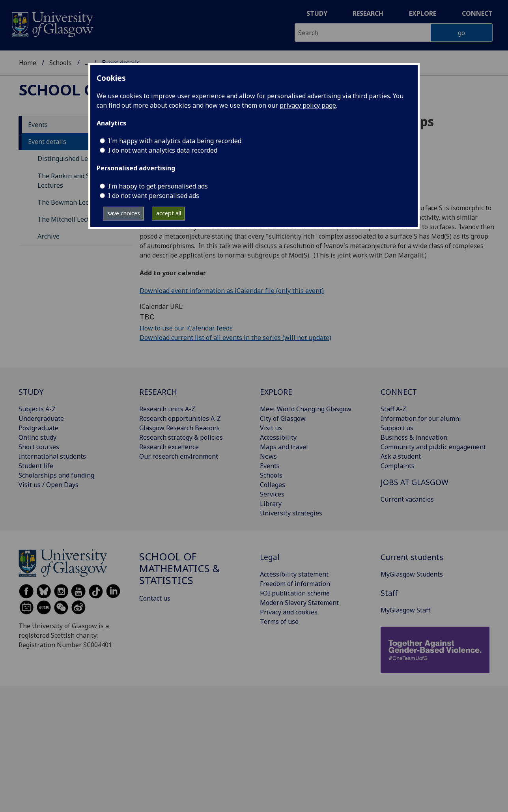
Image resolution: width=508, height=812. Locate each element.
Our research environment (179, 456)
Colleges (273, 485)
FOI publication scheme (295, 593)
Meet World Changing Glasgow (306, 409)
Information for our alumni (421, 418)
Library (271, 504)
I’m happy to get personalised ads (158, 186)
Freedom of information (295, 584)
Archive (49, 236)
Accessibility (278, 437)
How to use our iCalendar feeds (186, 328)
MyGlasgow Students (412, 574)
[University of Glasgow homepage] (52, 23)
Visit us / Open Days (49, 485)
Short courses (39, 447)
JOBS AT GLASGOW (415, 482)
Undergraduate (41, 418)
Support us (397, 428)
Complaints (398, 466)
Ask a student (401, 456)
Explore (423, 13)
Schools (61, 63)
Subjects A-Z (37, 409)
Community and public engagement (433, 447)
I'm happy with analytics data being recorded (175, 141)
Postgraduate (38, 428)
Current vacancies (407, 499)
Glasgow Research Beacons (179, 428)
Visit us (271, 428)
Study (317, 13)
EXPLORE (276, 392)
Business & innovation (414, 437)
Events (38, 125)
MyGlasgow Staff (405, 610)
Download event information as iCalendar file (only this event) (232, 291)
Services (272, 494)
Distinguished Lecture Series (80, 159)
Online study (37, 437)
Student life (36, 466)
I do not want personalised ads (154, 196)
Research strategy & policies (181, 437)
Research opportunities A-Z (180, 418)
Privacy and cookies (289, 612)
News (268, 456)
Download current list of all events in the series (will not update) (235, 338)
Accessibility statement (294, 574)
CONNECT (399, 392)
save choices (124, 213)
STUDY (31, 392)
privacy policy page (308, 105)
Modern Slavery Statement (299, 603)
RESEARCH (158, 392)
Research (368, 13)
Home (28, 63)
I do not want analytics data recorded (163, 150)
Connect (477, 13)
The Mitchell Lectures (70, 219)
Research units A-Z (167, 409)
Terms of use (279, 622)
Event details (47, 142)
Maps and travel (284, 447)
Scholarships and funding (56, 475)
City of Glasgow (283, 418)
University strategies (291, 513)
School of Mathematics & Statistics (180, 568)
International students (52, 456)
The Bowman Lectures (71, 202)
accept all (169, 213)
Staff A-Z (393, 409)
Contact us (155, 598)
